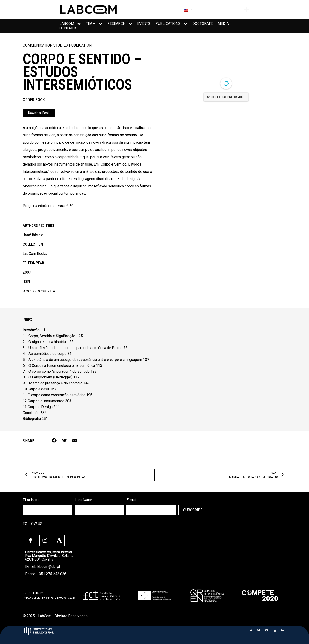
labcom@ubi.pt (48, 567)
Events (144, 24)
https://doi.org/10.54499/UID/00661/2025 (49, 598)
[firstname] (48, 510)
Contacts (68, 28)
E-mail (131, 500)
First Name (32, 500)
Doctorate (202, 24)
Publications (171, 24)
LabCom (70, 24)
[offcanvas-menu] (247, 10)
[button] (54, 440)
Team (94, 24)
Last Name (83, 500)
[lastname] (100, 510)
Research (120, 24)
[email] (151, 510)
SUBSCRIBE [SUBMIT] (193, 510)
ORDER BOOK (34, 100)
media (223, 24)
